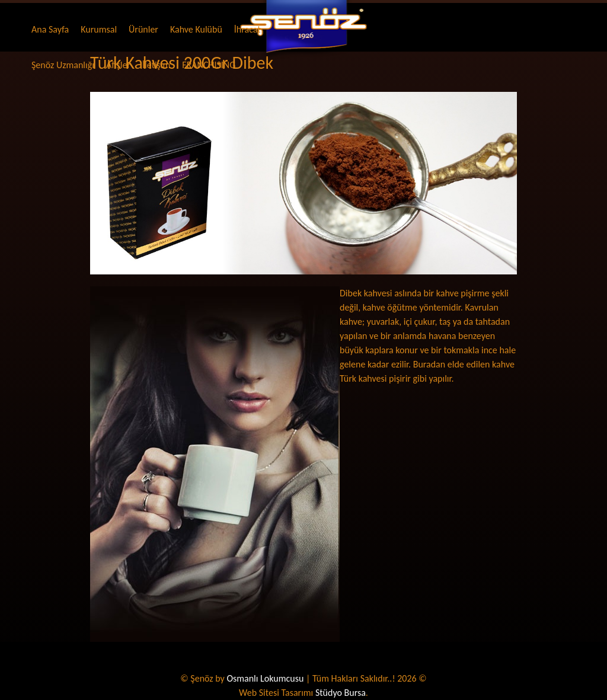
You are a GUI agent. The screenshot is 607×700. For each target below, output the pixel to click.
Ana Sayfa (50, 29)
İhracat (247, 29)
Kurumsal (99, 29)
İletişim (156, 65)
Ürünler (143, 29)
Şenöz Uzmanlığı (63, 65)
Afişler (118, 65)
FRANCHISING (209, 65)
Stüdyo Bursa (341, 693)
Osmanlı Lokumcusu (265, 678)
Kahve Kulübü (196, 29)
